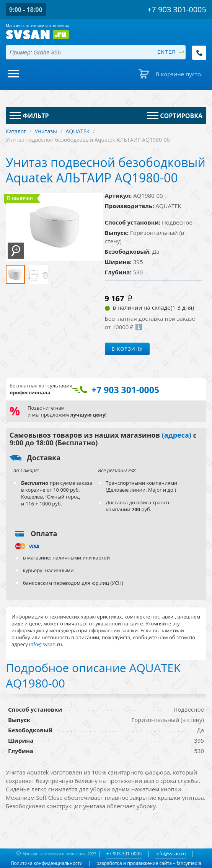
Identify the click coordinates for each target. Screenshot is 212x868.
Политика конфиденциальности (47, 863)
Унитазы (46, 131)
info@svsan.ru (170, 854)
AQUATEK (77, 131)
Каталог (16, 131)
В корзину (127, 349)
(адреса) (177, 435)
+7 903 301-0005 (124, 854)
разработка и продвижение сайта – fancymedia (149, 863)
